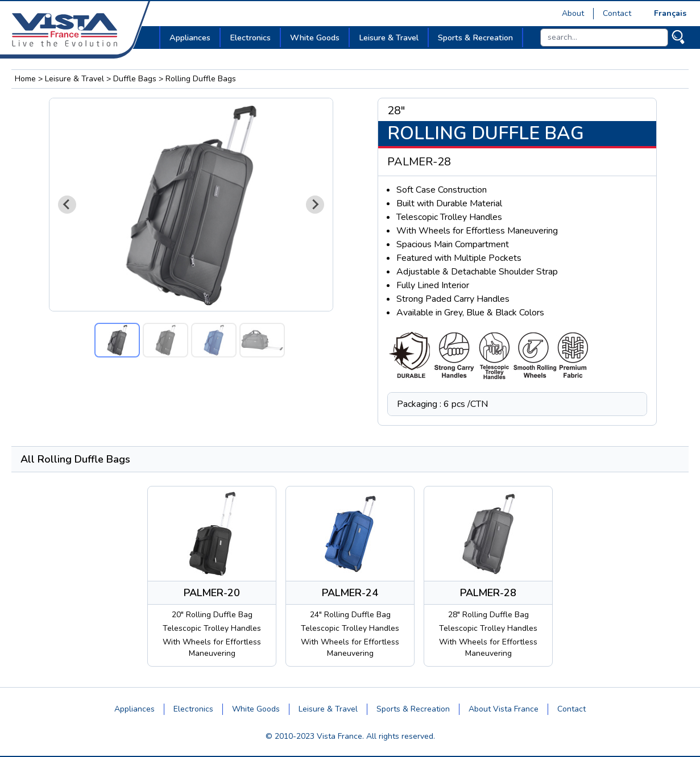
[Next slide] (315, 205)
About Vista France (504, 709)
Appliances (134, 709)
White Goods (256, 709)
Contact (617, 13)
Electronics (193, 709)
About (573, 13)
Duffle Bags (135, 79)
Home (25, 79)
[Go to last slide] (67, 205)
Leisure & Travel (74, 79)
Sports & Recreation (413, 709)
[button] (117, 340)
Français (670, 13)
